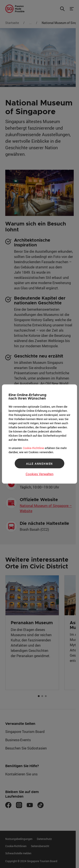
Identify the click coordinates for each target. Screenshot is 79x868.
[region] (39, 434)
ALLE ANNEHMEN (39, 463)
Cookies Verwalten (40, 474)
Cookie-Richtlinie (33, 448)
